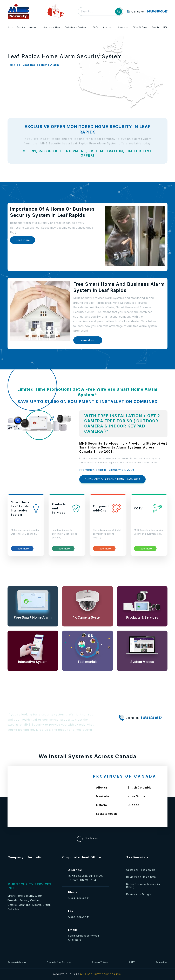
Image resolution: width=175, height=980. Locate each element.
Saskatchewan (106, 814)
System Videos (100, 962)
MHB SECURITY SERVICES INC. (101, 974)
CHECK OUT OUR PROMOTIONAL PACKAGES (112, 479)
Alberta (102, 787)
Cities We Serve (140, 27)
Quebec (133, 805)
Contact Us (123, 27)
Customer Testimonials (141, 870)
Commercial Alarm (52, 27)
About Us (107, 27)
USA (165, 27)
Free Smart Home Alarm (28, 27)
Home (10, 27)
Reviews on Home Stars (142, 877)
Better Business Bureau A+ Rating (143, 886)
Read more (23, 240)
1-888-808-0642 (79, 917)
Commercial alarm (17, 962)
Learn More (87, 340)
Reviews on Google (139, 894)
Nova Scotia (136, 796)
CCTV (95, 27)
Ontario (102, 805)
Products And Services (75, 27)
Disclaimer (87, 839)
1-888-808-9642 (157, 11)
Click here (75, 940)
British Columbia (140, 787)
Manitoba (103, 796)
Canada (155, 27)
